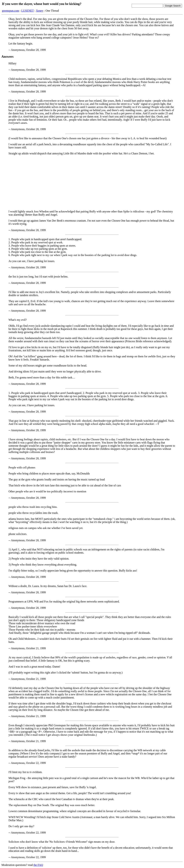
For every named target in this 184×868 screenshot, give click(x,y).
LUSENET (28, 11)
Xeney (40, 11)
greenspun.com (10, 11)
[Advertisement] (92, 183)
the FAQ (38, 865)
